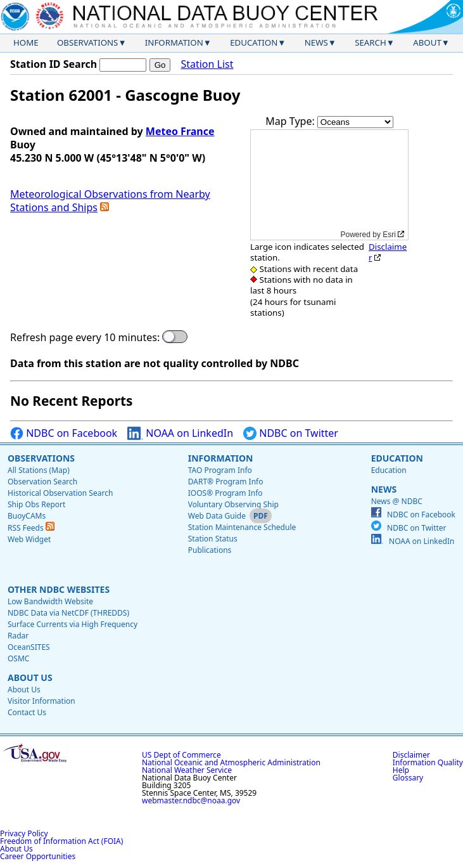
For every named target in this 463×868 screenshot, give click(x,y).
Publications (210, 550)
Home (26, 42)
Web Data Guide (217, 516)
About (427, 42)
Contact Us (27, 712)
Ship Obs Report (36, 504)
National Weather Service (187, 770)
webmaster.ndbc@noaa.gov (191, 800)
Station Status (213, 539)
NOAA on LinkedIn (180, 433)
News (316, 42)
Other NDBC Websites (59, 589)
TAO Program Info (220, 470)
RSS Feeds (31, 528)
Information (174, 42)
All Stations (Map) (39, 470)
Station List (207, 64)
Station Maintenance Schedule (242, 527)
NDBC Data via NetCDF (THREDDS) (68, 613)
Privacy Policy (24, 833)
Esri (389, 235)
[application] (329, 185)
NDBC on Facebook (64, 433)
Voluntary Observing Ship (233, 504)
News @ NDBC (397, 501)
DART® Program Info (226, 482)
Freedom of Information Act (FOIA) (61, 841)
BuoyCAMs (27, 516)
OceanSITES (29, 647)
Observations (87, 42)
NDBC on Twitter (291, 433)
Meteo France (180, 131)
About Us (30, 677)
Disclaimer (388, 252)
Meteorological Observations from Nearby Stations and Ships (110, 201)
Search (371, 42)
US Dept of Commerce (181, 755)
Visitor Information (41, 701)
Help (401, 770)
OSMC (18, 658)
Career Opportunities (38, 856)
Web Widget (29, 539)
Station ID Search (54, 64)
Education (254, 42)
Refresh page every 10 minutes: (85, 338)
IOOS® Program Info (225, 493)
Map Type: (291, 121)
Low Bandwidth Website (50, 601)
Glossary (408, 778)
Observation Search (42, 482)
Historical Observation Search (60, 493)
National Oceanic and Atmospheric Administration (231, 762)
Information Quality (428, 762)
